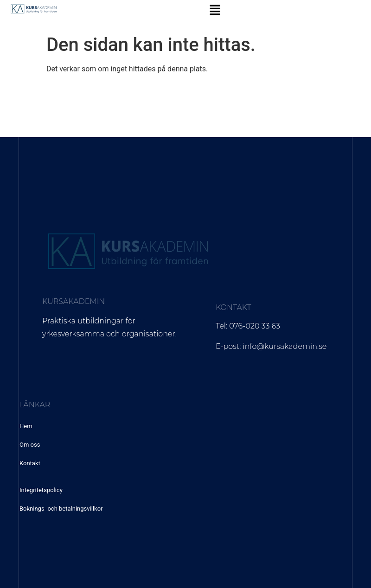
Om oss (30, 445)
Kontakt (30, 463)
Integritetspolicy (41, 490)
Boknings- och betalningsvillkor (61, 509)
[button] (215, 11)
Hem (26, 426)
